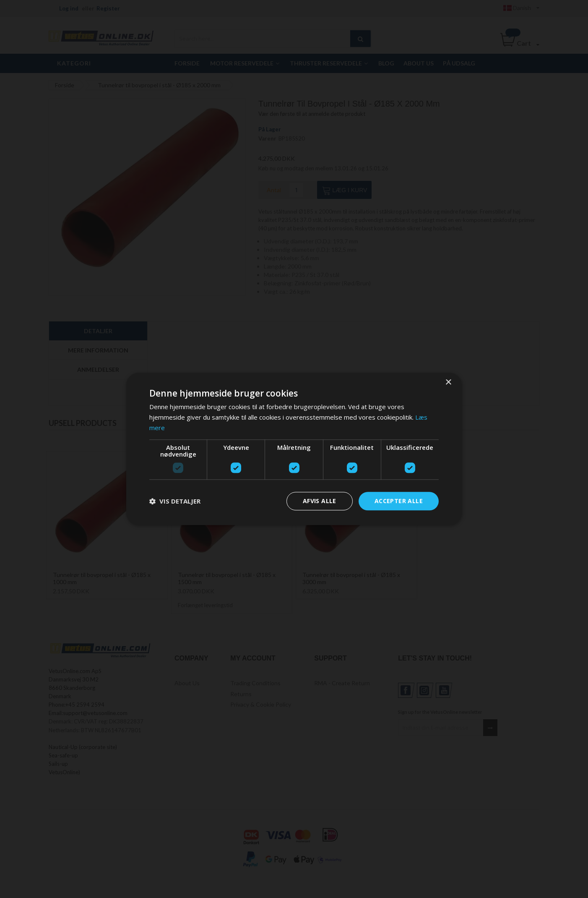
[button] (175, 501)
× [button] (448, 382)
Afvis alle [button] (320, 501)
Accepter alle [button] (399, 501)
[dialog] (294, 449)
